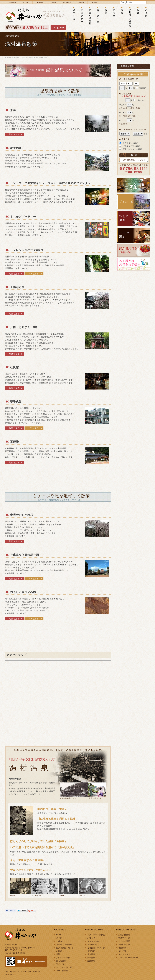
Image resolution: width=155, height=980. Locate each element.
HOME (59, 935)
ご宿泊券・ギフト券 (96, 948)
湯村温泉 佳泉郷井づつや (14, 57)
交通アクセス (124, 938)
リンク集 (122, 951)
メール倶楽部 (39, 3)
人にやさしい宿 (63, 958)
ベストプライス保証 (96, 935)
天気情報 (91, 958)
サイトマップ (124, 954)
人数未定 (140, 100)
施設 (58, 954)
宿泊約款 (122, 948)
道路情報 (91, 961)
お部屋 (59, 951)
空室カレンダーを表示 (132, 149)
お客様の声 (81, 3)
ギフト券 (26, 3)
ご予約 (59, 938)
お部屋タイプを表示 (131, 146)
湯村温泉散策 (127, 66)
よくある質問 (67, 3)
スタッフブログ (94, 941)
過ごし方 (60, 964)
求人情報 (94, 3)
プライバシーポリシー (128, 958)
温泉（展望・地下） (65, 948)
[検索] (129, 2)
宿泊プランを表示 (130, 143)
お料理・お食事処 (64, 944)
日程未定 (142, 88)
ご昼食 (59, 941)
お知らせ (53, 3)
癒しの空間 (61, 961)
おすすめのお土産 (64, 967)
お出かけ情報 (30, 57)
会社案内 (91, 951)
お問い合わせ (12, 3)
